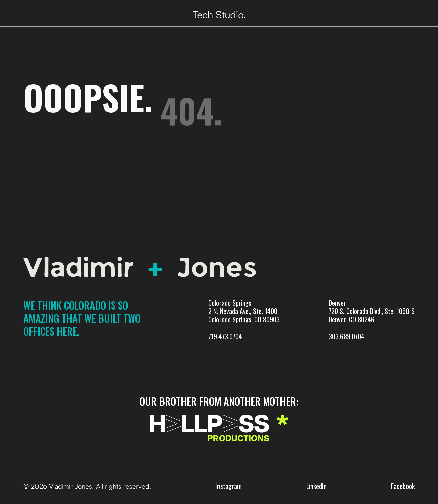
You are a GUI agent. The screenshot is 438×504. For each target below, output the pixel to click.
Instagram (229, 486)
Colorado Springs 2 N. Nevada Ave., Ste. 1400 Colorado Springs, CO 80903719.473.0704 (244, 320)
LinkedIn (317, 486)
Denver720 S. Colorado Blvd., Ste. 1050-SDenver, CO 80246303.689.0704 (372, 320)
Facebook (403, 486)
